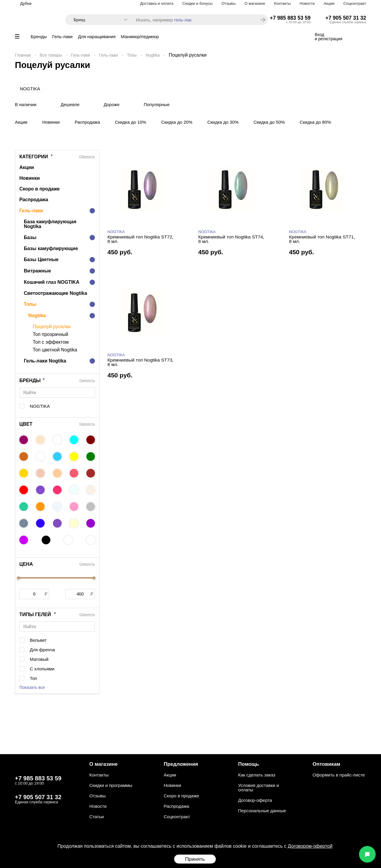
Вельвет (38, 640)
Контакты (282, 3)
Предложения (181, 764)
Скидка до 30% (223, 122)
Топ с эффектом (51, 342)
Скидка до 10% (131, 122)
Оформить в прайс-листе (339, 775)
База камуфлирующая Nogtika (50, 224)
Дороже (112, 104)
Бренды (39, 37)
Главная (23, 55)
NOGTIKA (30, 89)
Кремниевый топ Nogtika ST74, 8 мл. (231, 239)
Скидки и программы (111, 785)
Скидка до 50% (269, 122)
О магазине (255, 3)
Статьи (97, 817)
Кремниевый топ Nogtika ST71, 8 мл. (322, 239)
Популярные (157, 104)
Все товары (51, 55)
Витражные (37, 271)
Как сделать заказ (257, 775)
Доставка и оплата (157, 3)
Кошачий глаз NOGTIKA (51, 282)
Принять (195, 859)
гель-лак (183, 20)
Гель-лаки (62, 37)
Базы (30, 237)
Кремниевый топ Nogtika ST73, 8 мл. (140, 362)
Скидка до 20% (177, 122)
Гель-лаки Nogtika (45, 361)
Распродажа (87, 122)
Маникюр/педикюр (140, 37)
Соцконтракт (355, 3)
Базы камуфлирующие (51, 248)
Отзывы (229, 3)
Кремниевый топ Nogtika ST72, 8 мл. (140, 239)
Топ (33, 678)
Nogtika (153, 55)
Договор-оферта (255, 800)
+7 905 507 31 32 (346, 18)
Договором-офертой (310, 846)
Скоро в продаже (39, 189)
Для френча (42, 650)
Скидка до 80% (315, 122)
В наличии (26, 104)
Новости (307, 3)
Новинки (51, 122)
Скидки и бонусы (197, 3)
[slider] (18, 578)
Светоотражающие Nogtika (56, 293)
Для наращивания (97, 37)
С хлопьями (42, 669)
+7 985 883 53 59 (290, 18)
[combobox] (97, 20)
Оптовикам (326, 764)
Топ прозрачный (50, 334)
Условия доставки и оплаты (259, 788)
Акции (329, 3)
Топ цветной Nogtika (55, 350)
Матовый (39, 659)
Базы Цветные (41, 259)
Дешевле (70, 104)
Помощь (249, 764)
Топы (132, 55)
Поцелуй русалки (52, 327)
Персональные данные (262, 811)
